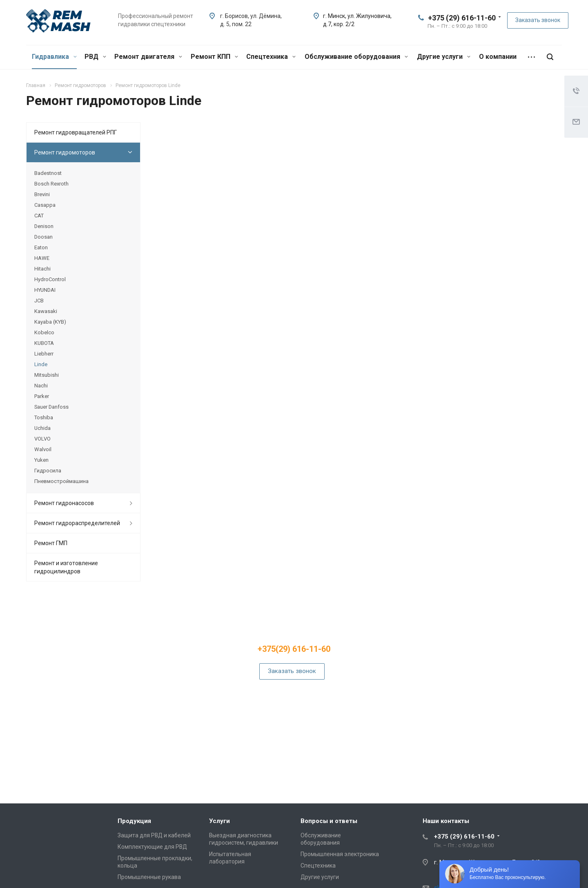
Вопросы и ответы (329, 821)
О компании (498, 57)
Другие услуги (444, 57)
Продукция (134, 821)
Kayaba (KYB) (50, 322)
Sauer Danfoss (51, 407)
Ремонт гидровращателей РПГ (76, 132)
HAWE (42, 258)
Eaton (41, 247)
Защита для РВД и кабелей (154, 835)
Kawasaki (46, 311)
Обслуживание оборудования (356, 57)
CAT (39, 216)
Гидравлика (54, 57)
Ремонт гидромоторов (65, 152)
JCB (39, 301)
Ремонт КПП (214, 57)
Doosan (43, 237)
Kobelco (44, 332)
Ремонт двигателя (148, 57)
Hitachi (42, 269)
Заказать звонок (538, 20)
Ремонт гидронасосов (64, 503)
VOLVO (42, 439)
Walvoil (43, 449)
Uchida (42, 428)
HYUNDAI (45, 290)
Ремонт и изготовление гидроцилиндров (66, 567)
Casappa (45, 205)
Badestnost (48, 173)
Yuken (41, 460)
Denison (44, 226)
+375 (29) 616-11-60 (462, 18)
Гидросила (48, 471)
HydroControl (50, 279)
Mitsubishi (47, 375)
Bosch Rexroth (51, 184)
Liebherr (44, 354)
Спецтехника (271, 57)
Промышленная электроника (340, 854)
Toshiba (44, 417)
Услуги (219, 821)
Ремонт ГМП (51, 543)
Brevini (42, 194)
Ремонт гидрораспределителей (77, 523)
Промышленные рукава (149, 877)
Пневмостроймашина (61, 481)
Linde (41, 364)
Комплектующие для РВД (152, 847)
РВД (95, 57)
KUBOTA (44, 343)
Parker (42, 396)
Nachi (41, 386)
